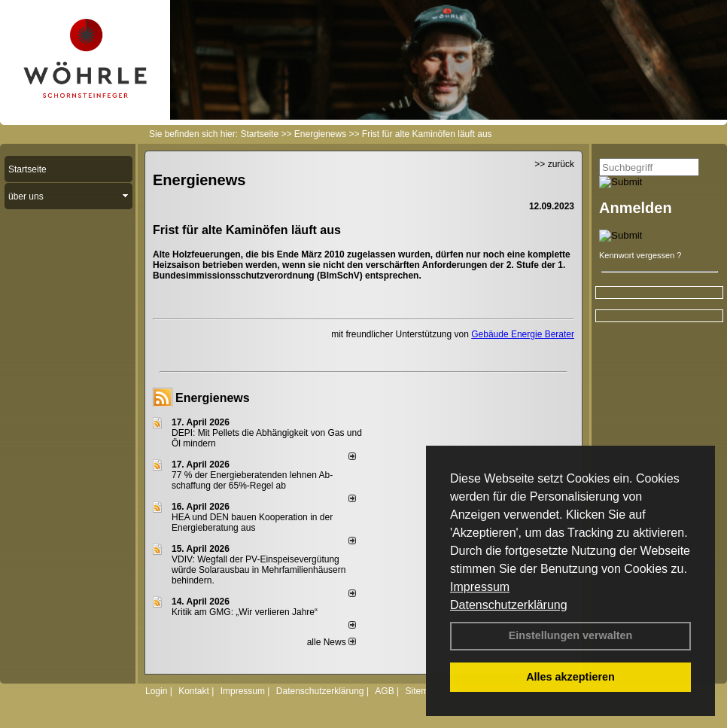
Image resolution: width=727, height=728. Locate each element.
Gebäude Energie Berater (523, 334)
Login (156, 691)
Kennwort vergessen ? (640, 255)
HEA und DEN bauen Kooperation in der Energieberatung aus (252, 522)
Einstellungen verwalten (571, 635)
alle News (332, 642)
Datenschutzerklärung (509, 605)
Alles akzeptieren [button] (570, 677)
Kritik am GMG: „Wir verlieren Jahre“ (245, 612)
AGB (384, 691)
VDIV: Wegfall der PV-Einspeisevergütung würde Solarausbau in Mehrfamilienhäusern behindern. (259, 570)
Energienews (213, 398)
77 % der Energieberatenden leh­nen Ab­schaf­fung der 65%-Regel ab (252, 480)
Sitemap (421, 691)
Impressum (480, 587)
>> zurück (554, 164)
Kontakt (194, 691)
